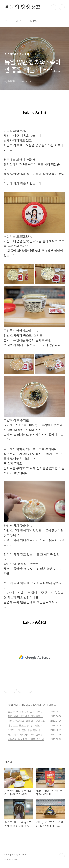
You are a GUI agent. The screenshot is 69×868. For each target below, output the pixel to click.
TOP (62, 856)
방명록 (34, 21)
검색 (54, 7)
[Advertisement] (34, 657)
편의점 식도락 (28, 705)
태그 (18, 21)
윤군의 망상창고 (22, 7)
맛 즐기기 (13, 705)
